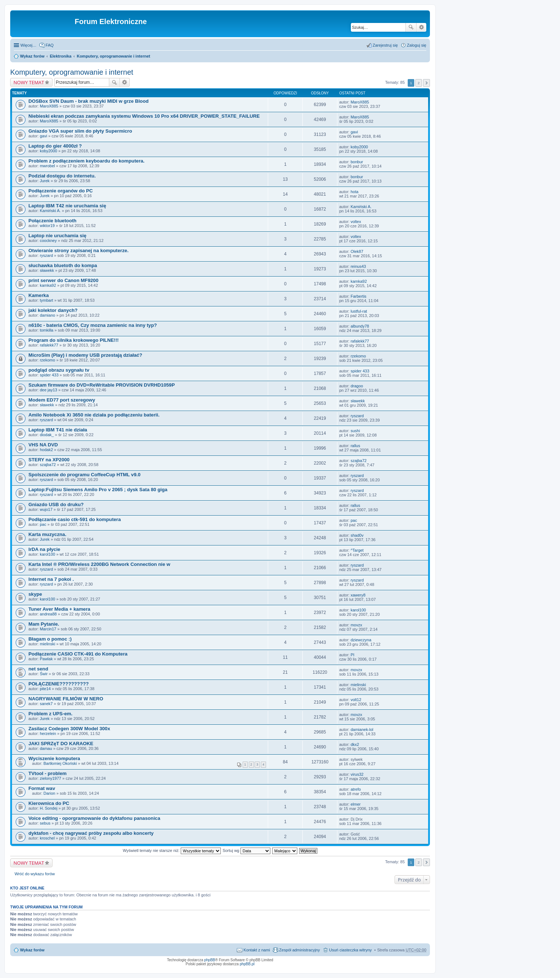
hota (354, 192)
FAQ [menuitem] (50, 45)
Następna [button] (426, 83)
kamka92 (48, 285)
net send (38, 669)
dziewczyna (361, 640)
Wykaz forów (32, 56)
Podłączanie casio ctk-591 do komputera (75, 519)
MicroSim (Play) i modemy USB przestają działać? (85, 355)
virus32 (357, 774)
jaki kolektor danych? (53, 310)
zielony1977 (50, 778)
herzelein (48, 733)
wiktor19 (47, 226)
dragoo (357, 386)
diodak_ (47, 435)
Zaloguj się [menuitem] (417, 45)
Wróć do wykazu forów (35, 874)
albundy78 (360, 326)
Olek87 (357, 251)
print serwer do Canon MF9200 (63, 280)
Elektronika (61, 56)
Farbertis (358, 296)
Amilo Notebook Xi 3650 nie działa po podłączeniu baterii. (94, 415)
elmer (356, 804)
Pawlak (46, 659)
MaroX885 (49, 106)
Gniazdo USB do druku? (56, 504)
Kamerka (39, 295)
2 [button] (419, 83)
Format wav (42, 788)
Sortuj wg (246, 850)
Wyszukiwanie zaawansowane (421, 27)
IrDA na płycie (44, 549)
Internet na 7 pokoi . (51, 579)
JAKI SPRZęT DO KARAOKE (61, 744)
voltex (356, 222)
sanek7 (46, 704)
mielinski (47, 644)
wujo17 (46, 509)
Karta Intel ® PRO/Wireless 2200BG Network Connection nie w (99, 564)
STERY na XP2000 (49, 460)
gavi (43, 136)
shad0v (357, 535)
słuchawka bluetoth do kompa (63, 265)
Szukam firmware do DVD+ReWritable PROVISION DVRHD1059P (102, 385)
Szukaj (411, 27)
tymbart (46, 300)
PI (352, 655)
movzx (356, 625)
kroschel (47, 838)
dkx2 (355, 744)
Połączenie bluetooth (52, 221)
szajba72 (48, 465)
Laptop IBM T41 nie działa (58, 430)
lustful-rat (359, 311)
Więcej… (28, 45)
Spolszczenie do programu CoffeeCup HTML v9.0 (85, 475)
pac (43, 524)
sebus (45, 823)
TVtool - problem (48, 773)
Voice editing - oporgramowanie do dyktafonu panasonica (94, 818)
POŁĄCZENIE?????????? (59, 684)
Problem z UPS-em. (50, 714)
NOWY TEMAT (29, 82)
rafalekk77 (49, 345)
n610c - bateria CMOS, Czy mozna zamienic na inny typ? (93, 325)
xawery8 (358, 595)
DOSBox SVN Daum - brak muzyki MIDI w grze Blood (89, 101)
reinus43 (358, 266)
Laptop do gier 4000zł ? (55, 146)
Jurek (45, 181)
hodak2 (46, 450)
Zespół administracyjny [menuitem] (299, 950)
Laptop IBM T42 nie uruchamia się (67, 206)
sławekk (47, 270)
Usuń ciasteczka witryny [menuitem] (350, 950)
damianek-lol (362, 729)
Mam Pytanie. (44, 624)
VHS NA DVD (43, 445)
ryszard (46, 255)
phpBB (210, 960)
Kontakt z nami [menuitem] (257, 950)
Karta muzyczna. (47, 534)
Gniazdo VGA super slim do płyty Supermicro (80, 131)
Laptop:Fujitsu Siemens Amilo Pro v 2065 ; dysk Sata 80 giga (98, 490)
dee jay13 (48, 390)
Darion (49, 793)
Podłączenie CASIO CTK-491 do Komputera (78, 654)
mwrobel (47, 166)
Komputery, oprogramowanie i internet (114, 56)
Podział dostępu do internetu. (62, 176)
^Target (357, 550)
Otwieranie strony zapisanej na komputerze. (79, 251)
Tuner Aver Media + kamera (59, 609)
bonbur (357, 162)
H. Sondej (48, 808)
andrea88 (48, 614)
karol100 (47, 554)
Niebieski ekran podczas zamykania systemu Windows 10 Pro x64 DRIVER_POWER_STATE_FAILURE (144, 116)
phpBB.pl (247, 964)
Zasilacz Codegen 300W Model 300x (69, 729)
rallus (355, 446)
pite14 (45, 689)
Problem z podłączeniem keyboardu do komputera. (87, 161)
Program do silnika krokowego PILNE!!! (74, 340)
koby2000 (48, 151)
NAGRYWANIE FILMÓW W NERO (66, 699)
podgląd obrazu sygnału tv (59, 370)
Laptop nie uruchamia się (57, 236)
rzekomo (47, 360)
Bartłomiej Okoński (60, 763)
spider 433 (49, 375)
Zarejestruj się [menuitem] (385, 45)
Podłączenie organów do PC (61, 191)
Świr (44, 674)
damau (46, 748)
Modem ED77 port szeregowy (62, 400)
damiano (47, 315)
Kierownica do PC (49, 803)
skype (35, 594)
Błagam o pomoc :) (50, 639)
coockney (48, 240)
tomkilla (46, 330)
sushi (355, 431)
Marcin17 (48, 629)
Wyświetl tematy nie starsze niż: (172, 850)
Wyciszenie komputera (54, 758)
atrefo (356, 789)
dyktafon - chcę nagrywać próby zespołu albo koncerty (91, 833)
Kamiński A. (50, 211)
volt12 (356, 700)
